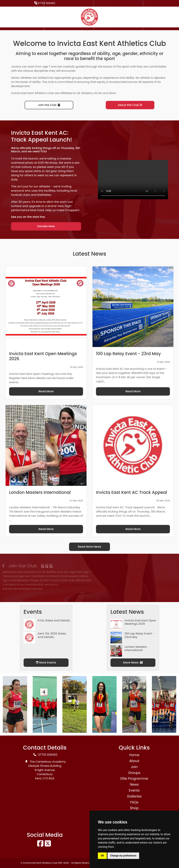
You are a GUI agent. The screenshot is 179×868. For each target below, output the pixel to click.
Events (134, 790)
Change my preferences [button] (123, 856)
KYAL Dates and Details (54, 620)
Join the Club (49, 105)
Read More (46, 391)
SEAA (112, 93)
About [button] (134, 761)
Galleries (134, 796)
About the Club (130, 105)
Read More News (89, 547)
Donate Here (46, 226)
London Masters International (136, 648)
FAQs (134, 802)
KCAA (98, 93)
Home (134, 755)
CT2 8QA (49, 778)
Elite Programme (134, 779)
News (134, 784)
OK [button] (102, 856)
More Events (46, 663)
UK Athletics (85, 93)
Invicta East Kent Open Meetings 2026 (140, 622)
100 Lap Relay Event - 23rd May (139, 635)
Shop (134, 808)
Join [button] (134, 767)
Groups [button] (134, 773)
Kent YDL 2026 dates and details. (52, 635)
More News (133, 663)
